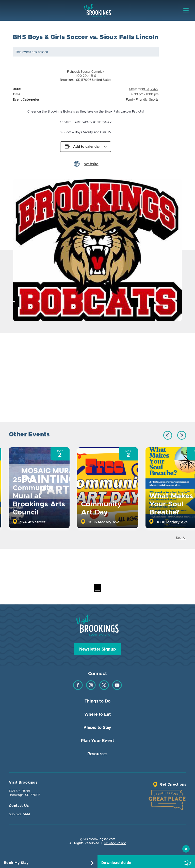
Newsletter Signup (98, 649)
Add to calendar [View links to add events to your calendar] (87, 146)
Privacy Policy (115, 843)
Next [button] (182, 435)
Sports (154, 100)
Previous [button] (168, 435)
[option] (97, 250)
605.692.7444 (20, 814)
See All (181, 538)
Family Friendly (137, 100)
